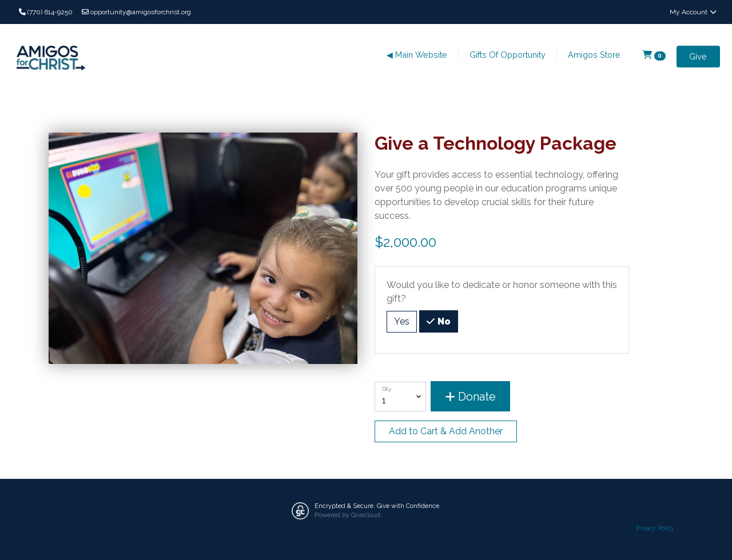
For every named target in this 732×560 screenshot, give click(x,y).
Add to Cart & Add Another (446, 431)
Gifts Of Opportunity (508, 55)
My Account (694, 12)
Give (698, 56)
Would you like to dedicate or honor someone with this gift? (502, 292)
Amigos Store (594, 55)
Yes (402, 321)
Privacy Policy (655, 528)
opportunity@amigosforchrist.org (136, 12)
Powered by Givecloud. (348, 515)
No (443, 321)
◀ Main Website (417, 55)
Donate (470, 397)
